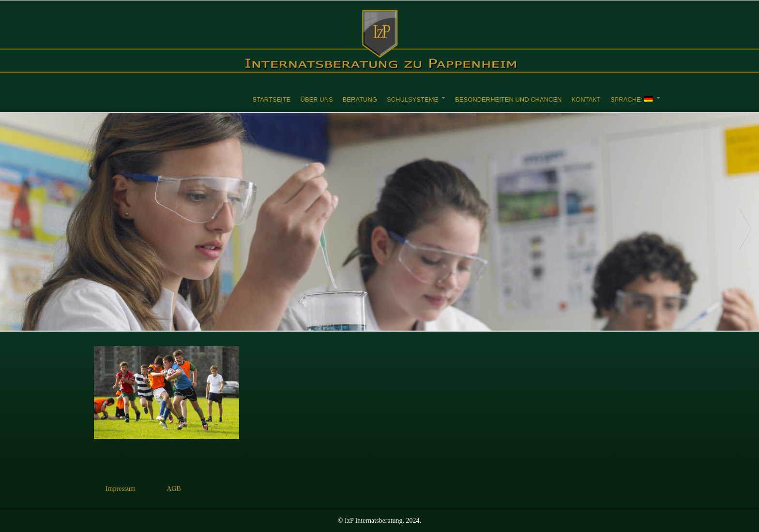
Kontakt (586, 99)
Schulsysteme (412, 99)
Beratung (360, 99)
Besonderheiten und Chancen (508, 99)
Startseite (272, 99)
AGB (174, 489)
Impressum (121, 489)
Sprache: (632, 99)
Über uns (317, 99)
